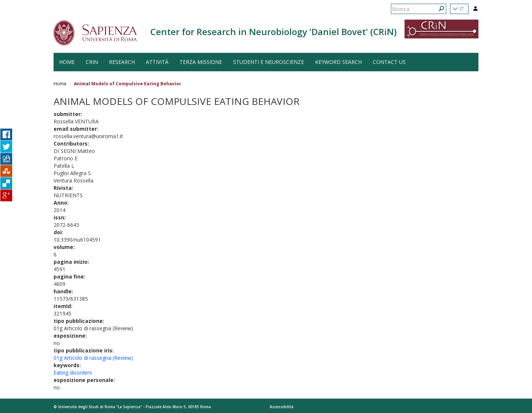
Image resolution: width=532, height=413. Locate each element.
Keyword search (338, 62)
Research (122, 62)
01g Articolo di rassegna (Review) (93, 358)
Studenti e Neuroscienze (269, 62)
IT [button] (458, 9)
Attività (157, 62)
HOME (67, 62)
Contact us (389, 62)
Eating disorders (73, 373)
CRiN (92, 62)
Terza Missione (201, 62)
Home (60, 84)
